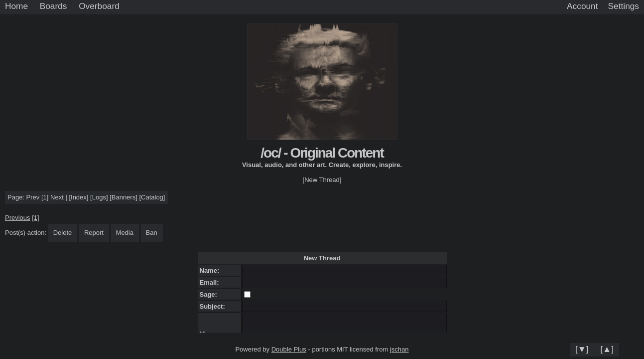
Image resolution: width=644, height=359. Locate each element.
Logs (99, 197)
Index (79, 197)
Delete (63, 233)
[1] (45, 197)
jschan (399, 349)
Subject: (214, 306)
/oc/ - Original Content (322, 153)
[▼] (582, 349)
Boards (54, 6)
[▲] (607, 349)
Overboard (99, 6)
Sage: (210, 294)
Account (582, 6)
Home (16, 6)
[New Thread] (322, 180)
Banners (124, 197)
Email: (211, 282)
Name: (211, 270)
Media (125, 233)
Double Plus (289, 349)
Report (94, 233)
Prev (33, 197)
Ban (152, 233)
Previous (18, 218)
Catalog (152, 197)
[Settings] (624, 6)
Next (57, 197)
